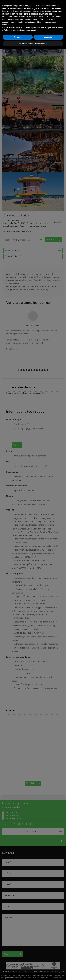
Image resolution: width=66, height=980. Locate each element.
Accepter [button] (48, 968)
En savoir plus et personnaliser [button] (33, 974)
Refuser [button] (18, 968)
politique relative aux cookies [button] (43, 945)
